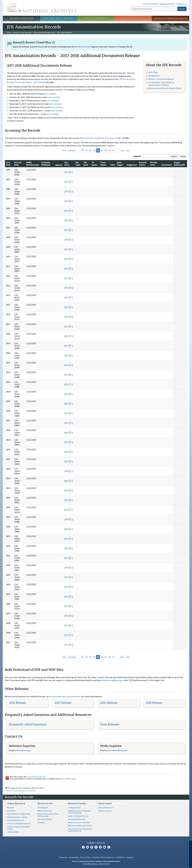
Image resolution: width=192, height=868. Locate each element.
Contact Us (181, 4)
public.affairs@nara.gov (117, 750)
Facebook (83, 847)
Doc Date (67, 164)
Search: (137, 156)
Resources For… (46, 803)
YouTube (100, 847)
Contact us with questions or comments (21, 791)
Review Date (154, 164)
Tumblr (96, 847)
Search (182, 9)
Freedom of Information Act (103, 857)
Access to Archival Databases (19, 823)
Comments (166, 165)
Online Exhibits (13, 832)
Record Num (18, 164)
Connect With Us (96, 843)
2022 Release (109, 703)
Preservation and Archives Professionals (48, 815)
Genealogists (43, 808)
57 (113, 150)
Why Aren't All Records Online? (80, 826)
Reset (183, 156)
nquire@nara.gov (23, 750)
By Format (11, 811)
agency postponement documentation (63, 696)
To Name (94, 164)
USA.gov (130, 857)
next (122, 150)
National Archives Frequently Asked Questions (79, 812)
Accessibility (74, 857)
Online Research (16, 803)
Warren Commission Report (161, 79)
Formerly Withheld (46, 164)
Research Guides (77, 803)
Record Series (143, 164)
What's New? (105, 803)
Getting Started (74, 808)
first (64, 150)
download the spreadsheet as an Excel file (99, 138)
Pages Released (180, 164)
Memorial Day (84, 47)
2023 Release (63, 703)
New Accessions (105, 811)
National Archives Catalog (17, 817)
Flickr (109, 847)
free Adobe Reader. (36, 777)
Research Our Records (21, 18)
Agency (59, 165)
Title (112, 165)
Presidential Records (16, 820)
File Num (86, 164)
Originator (132, 165)
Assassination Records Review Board (165, 88)
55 (106, 150)
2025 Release (17, 703)
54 (102, 150)
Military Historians (45, 811)
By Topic (11, 808)
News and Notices (106, 808)
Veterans (41, 822)
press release (49, 94)
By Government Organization (19, 814)
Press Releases (110, 724)
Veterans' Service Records (59, 18)
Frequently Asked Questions (28, 724)
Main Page (153, 72)
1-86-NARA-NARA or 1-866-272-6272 (96, 864)
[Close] (189, 843)
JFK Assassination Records (44, 32)
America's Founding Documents (171, 18)
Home (9, 32)
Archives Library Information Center (18, 828)
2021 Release (154, 703)
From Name (103, 164)
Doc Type (78, 164)
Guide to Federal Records (78, 816)
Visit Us (133, 18)
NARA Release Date (33, 164)
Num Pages (120, 164)
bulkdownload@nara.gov (112, 680)
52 (94, 150)
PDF (67, 172)
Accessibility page (69, 779)
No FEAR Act (121, 857)
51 (90, 150)
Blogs (105, 847)
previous (72, 150)
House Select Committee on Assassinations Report (161, 84)
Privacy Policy (86, 857)
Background (154, 76)
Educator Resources (96, 18)
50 (86, 150)
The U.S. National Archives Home (41, 8)
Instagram (92, 847)
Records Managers (45, 819)
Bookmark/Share (167, 4)
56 (110, 150)
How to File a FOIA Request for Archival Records (80, 830)
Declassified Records (77, 819)
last (128, 150)
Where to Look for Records (79, 822)
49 (83, 150)
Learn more (168, 863)
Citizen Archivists (150, 4)
